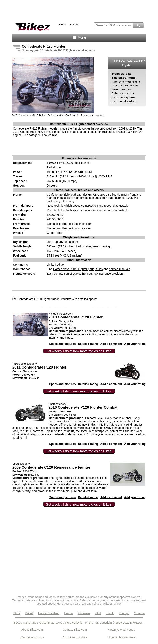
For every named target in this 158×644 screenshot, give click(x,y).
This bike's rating (124, 78)
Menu (79, 38)
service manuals (120, 269)
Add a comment (111, 344)
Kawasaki (84, 613)
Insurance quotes (124, 98)
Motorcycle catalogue (121, 630)
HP (57, 172)
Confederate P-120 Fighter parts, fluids (78, 269)
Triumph (124, 613)
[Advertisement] (60, 10)
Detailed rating (88, 344)
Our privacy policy (32, 637)
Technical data (122, 74)
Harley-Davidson (49, 613)
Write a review (121, 90)
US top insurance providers (106, 274)
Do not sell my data (75, 637)
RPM (89, 172)
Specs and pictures (62, 344)
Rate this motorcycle (126, 82)
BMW (17, 613)
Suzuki (110, 613)
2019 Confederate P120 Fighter (127, 63)
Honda (68, 613)
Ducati (29, 613)
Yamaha (139, 613)
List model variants (125, 101)
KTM (98, 613)
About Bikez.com (32, 630)
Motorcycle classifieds (121, 637)
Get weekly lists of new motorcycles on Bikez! (79, 351)
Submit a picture (123, 93)
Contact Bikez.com (75, 630)
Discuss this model (125, 86)
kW (71, 172)
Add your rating (135, 344)
